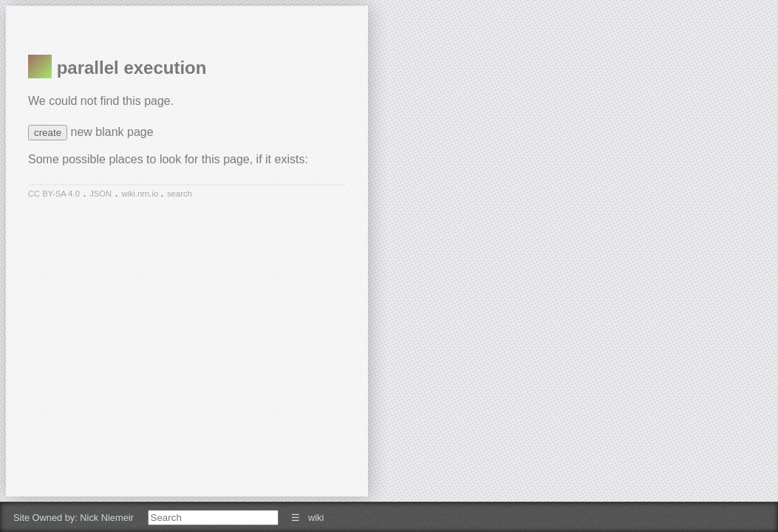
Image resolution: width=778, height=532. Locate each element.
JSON (100, 194)
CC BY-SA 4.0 (54, 194)
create (48, 133)
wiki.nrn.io (141, 194)
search (180, 194)
